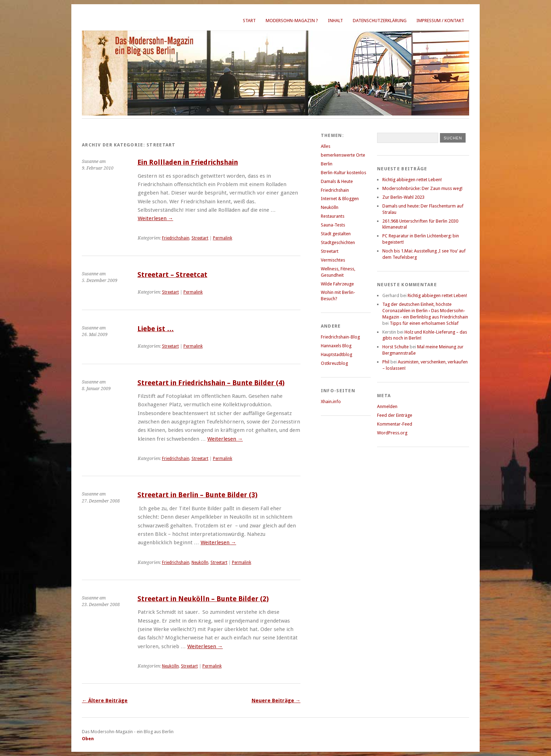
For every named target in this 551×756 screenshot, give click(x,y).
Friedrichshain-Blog (340, 337)
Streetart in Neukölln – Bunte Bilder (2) (203, 599)
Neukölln (200, 563)
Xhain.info (331, 402)
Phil (386, 362)
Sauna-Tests (333, 225)
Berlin (327, 164)
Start (249, 21)
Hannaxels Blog (336, 346)
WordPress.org (392, 433)
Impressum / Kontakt (440, 21)
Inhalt (335, 21)
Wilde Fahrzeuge (337, 284)
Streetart (200, 238)
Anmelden (387, 406)
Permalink (223, 238)
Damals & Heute (337, 181)
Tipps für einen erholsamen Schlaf (424, 323)
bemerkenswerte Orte (343, 155)
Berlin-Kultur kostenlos (343, 173)
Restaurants (333, 216)
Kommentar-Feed (395, 424)
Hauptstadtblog (336, 354)
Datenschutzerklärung (380, 21)
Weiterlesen (155, 218)
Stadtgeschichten (338, 242)
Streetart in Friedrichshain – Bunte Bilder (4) (211, 383)
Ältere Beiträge (105, 701)
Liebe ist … (156, 329)
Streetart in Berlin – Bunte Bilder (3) (197, 495)
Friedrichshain (176, 238)
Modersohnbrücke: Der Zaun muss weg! (422, 188)
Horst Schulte (396, 347)
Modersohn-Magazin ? (292, 21)
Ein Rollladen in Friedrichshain (188, 162)
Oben (88, 739)
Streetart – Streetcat (172, 275)
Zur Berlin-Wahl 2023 (403, 197)
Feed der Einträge (395, 415)
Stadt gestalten (336, 234)
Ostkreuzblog (334, 363)
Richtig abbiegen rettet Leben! (412, 180)
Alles (326, 146)
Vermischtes (333, 260)
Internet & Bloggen (340, 199)
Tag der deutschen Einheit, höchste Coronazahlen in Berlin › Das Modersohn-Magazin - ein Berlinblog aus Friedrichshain (425, 311)
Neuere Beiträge (276, 701)
